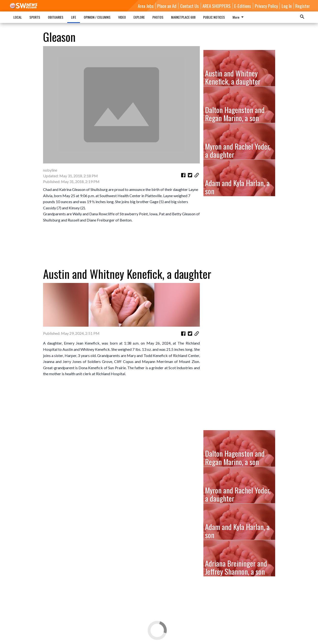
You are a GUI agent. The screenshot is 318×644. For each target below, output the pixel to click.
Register (303, 6)
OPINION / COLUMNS (97, 17)
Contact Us (190, 6)
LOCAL (18, 17)
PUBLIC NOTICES (214, 17)
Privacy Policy (266, 6)
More (239, 17)
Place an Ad (167, 6)
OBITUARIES (56, 17)
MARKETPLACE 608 (183, 17)
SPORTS (35, 17)
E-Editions (243, 6)
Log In (287, 6)
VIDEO (122, 17)
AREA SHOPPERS (217, 6)
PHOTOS (158, 17)
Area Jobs (146, 6)
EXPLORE (139, 17)
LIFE (74, 17)
